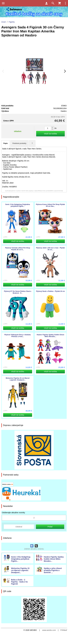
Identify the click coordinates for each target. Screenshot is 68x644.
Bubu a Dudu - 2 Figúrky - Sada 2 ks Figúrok (19, 582)
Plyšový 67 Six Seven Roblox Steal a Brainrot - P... (18, 292)
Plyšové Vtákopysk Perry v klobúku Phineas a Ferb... (18, 336)
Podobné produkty (19, 143)
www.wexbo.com (49, 630)
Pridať (50, 527)
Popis (6, 143)
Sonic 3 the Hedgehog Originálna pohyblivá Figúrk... (21, 559)
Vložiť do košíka (50, 134)
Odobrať (19, 527)
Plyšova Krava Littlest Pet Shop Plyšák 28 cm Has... (50, 205)
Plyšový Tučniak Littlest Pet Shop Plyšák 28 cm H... (18, 249)
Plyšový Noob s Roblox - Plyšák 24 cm (50, 291)
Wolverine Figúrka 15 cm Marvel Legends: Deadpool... (20, 570)
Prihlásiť (64, 630)
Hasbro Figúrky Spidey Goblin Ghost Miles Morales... (54, 559)
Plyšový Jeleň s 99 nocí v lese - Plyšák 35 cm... (50, 249)
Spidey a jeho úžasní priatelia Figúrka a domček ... (53, 570)
